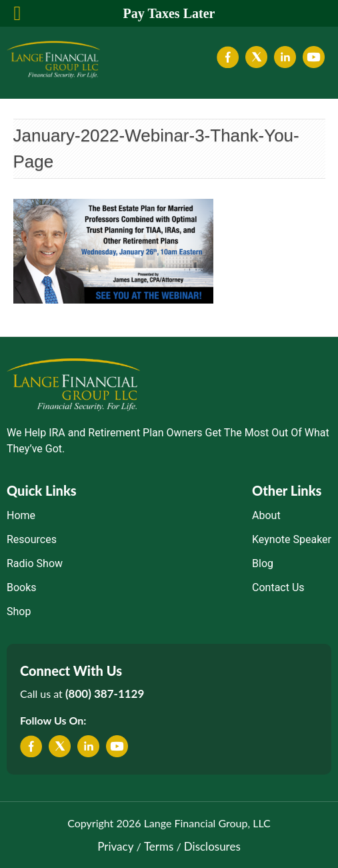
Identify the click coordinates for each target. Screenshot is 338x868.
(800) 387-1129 (105, 694)
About (266, 515)
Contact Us (278, 587)
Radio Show (35, 563)
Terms (159, 846)
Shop (19, 611)
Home (21, 515)
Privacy (115, 846)
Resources (32, 539)
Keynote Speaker (292, 539)
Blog (263, 563)
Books (22, 587)
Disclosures (212, 846)
